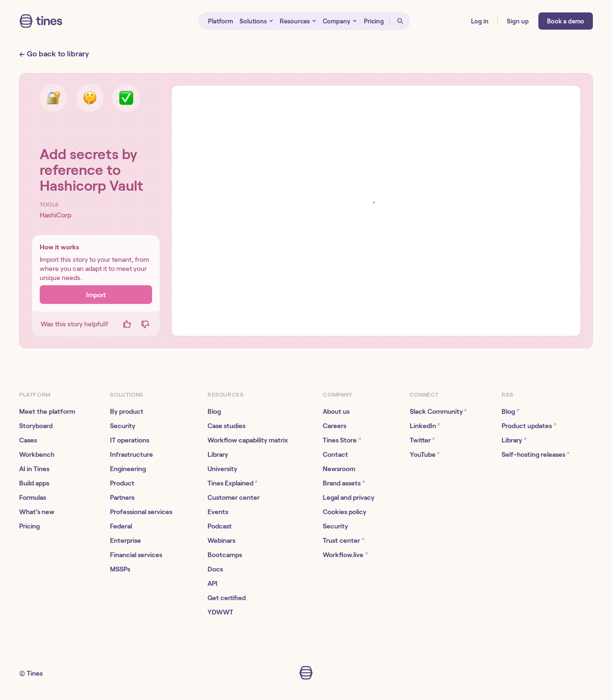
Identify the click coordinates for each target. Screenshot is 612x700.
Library (218, 454)
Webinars (221, 540)
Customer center (234, 497)
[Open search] (400, 21)
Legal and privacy (349, 497)
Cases (28, 440)
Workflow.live (345, 555)
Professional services (141, 512)
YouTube (425, 454)
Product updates (529, 425)
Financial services (136, 555)
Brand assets (344, 483)
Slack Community (438, 411)
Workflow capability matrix (248, 440)
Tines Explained (232, 483)
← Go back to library (54, 54)
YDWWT (220, 612)
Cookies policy (344, 512)
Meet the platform (47, 411)
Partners (122, 497)
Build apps (34, 483)
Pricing (29, 526)
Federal (121, 526)
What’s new (37, 512)
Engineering (128, 469)
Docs (215, 569)
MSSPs (120, 569)
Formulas (33, 497)
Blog (214, 411)
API (213, 583)
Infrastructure (131, 454)
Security (123, 426)
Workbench (37, 454)
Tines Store (342, 440)
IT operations (130, 440)
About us (336, 411)
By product (127, 411)
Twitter (422, 440)
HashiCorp (55, 215)
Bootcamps (225, 555)
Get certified (227, 598)
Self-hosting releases (535, 454)
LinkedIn (425, 425)
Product (122, 483)
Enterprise (126, 540)
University (222, 469)
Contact (335, 454)
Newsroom (339, 469)
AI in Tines (34, 469)
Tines (35, 673)
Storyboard (36, 426)
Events (218, 512)
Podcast (220, 526)
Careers (334, 426)
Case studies (226, 426)
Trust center (343, 540)
